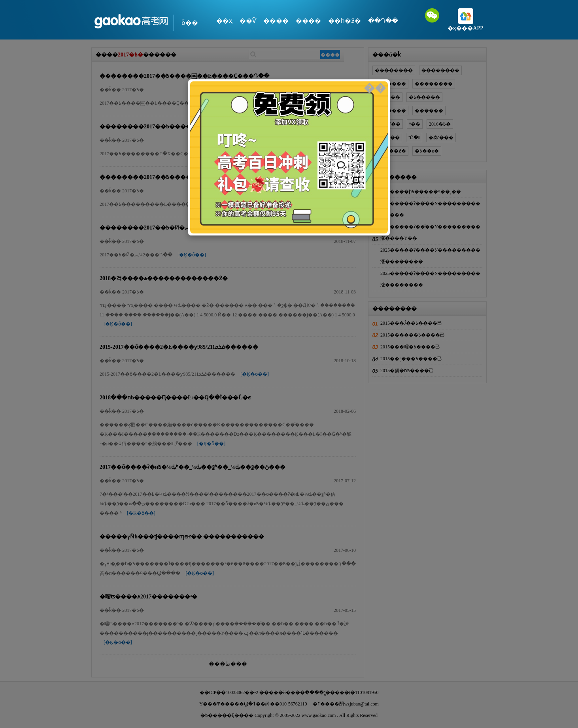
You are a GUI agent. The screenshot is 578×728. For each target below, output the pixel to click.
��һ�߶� (345, 21)
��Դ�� (383, 21)
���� (276, 21)
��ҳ (224, 21)
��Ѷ (248, 21)
